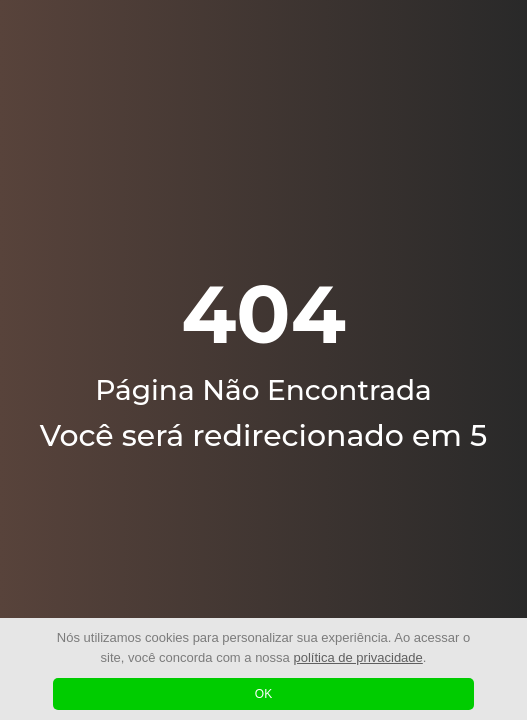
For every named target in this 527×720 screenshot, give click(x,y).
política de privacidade (357, 657)
